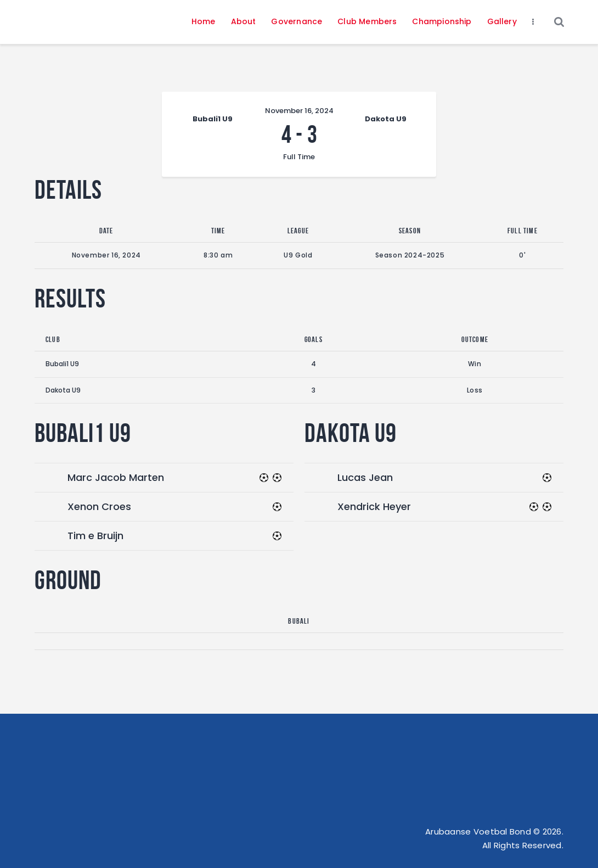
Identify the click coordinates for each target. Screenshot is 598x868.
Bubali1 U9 (62, 364)
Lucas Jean (365, 477)
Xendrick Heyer (374, 506)
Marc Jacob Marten (116, 477)
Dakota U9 (63, 390)
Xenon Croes (99, 506)
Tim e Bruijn (95, 536)
